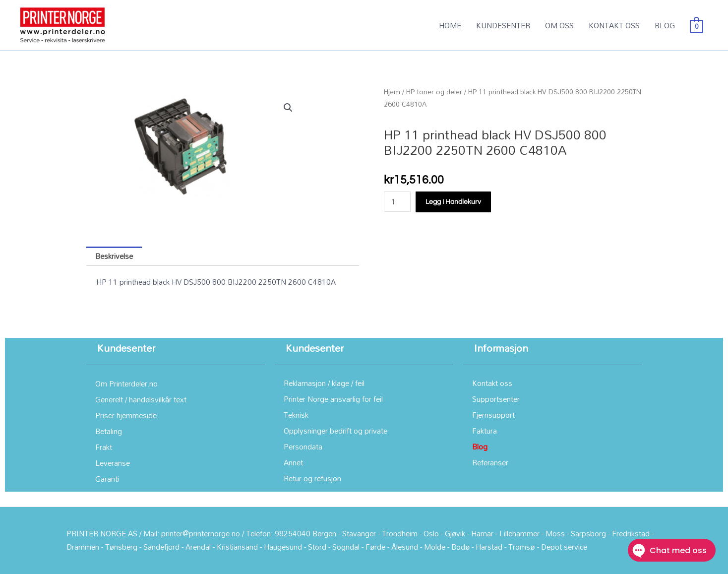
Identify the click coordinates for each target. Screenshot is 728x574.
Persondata (303, 446)
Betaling (109, 431)
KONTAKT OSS (614, 25)
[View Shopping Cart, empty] (697, 25)
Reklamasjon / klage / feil (324, 383)
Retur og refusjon (312, 478)
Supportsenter (496, 399)
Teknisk (296, 415)
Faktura (485, 431)
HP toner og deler (434, 92)
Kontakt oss (492, 383)
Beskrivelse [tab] (114, 256)
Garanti (107, 479)
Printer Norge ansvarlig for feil (333, 399)
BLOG (665, 25)
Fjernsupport (493, 415)
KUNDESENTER (503, 25)
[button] (288, 108)
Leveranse (113, 463)
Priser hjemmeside (126, 415)
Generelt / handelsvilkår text (141, 399)
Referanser (490, 462)
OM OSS (559, 25)
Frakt (104, 447)
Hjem (392, 92)
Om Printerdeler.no (126, 383)
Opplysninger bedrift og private (335, 431)
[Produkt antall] (397, 202)
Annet (293, 462)
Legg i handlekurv (453, 202)
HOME (450, 25)
